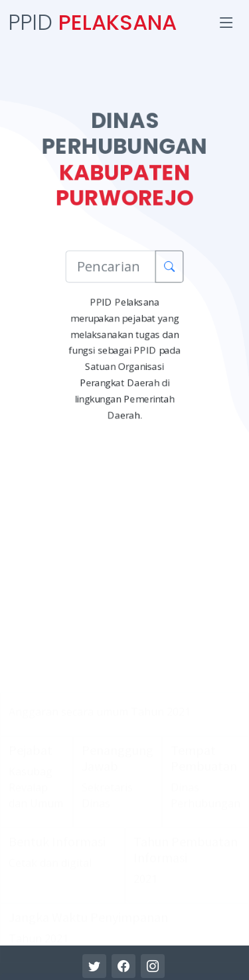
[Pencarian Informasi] (111, 267)
